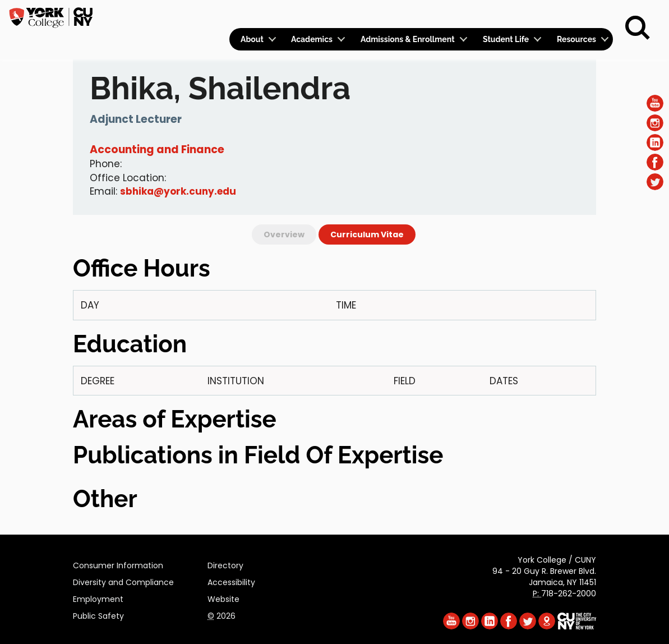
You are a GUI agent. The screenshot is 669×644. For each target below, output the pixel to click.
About (252, 39)
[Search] (638, 28)
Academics (312, 39)
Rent (594, 15)
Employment (98, 597)
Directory (225, 564)
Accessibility (231, 581)
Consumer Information (118, 564)
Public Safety (98, 614)
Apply (520, 15)
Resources (576, 39)
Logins (410, 15)
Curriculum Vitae (367, 234)
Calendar (465, 15)
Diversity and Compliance (123, 581)
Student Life (506, 39)
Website (223, 597)
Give (557, 15)
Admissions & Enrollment (408, 39)
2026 (222, 614)
